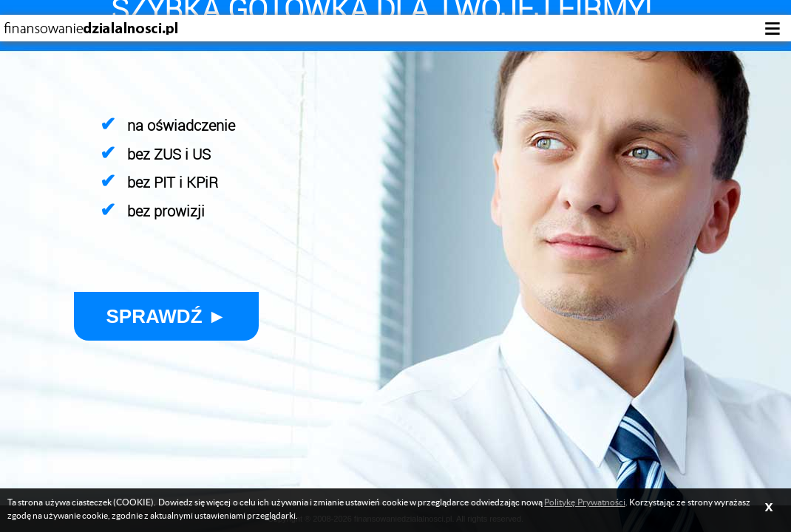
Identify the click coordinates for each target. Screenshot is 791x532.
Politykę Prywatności (584, 502)
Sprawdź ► (167, 316)
